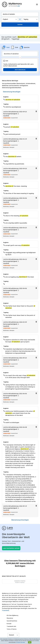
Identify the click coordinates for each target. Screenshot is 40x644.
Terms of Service (12, 629)
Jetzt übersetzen (20, 70)
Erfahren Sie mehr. (21, 642)
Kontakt (9, 624)
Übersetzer (10, 618)
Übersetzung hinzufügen (12, 92)
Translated (11, 626)
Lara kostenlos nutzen (11, 548)
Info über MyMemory (12, 615)
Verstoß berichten (12, 621)
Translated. (6, 610)
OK (30, 642)
